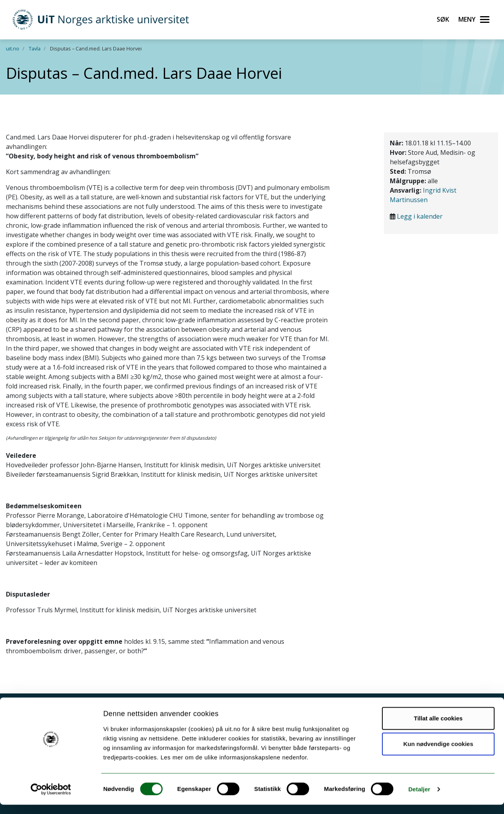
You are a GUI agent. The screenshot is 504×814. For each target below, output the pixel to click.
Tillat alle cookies (438, 728)
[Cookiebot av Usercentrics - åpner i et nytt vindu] (51, 799)
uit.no (13, 48)
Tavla (35, 48)
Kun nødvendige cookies (438, 753)
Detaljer (419, 798)
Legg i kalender (420, 216)
